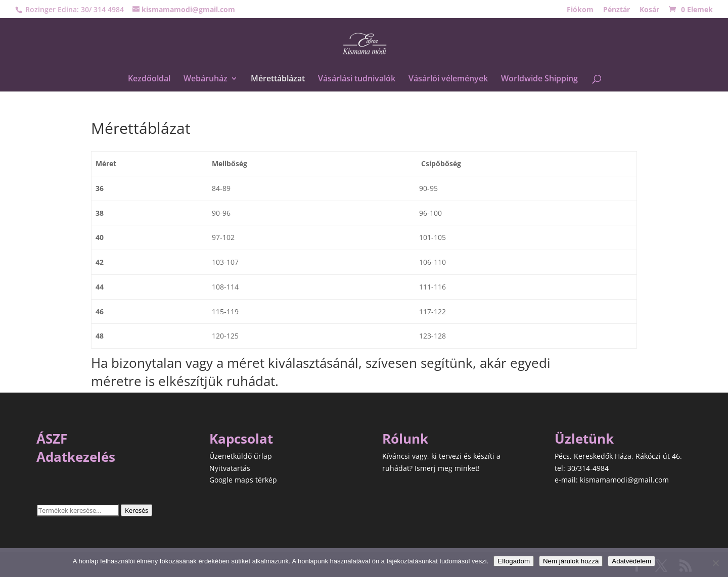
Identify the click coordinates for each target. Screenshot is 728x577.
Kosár (649, 10)
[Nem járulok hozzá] (715, 563)
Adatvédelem (631, 561)
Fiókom (580, 10)
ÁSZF (52, 439)
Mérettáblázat (278, 79)
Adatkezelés (76, 457)
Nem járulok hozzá (571, 561)
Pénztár (617, 10)
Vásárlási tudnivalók (357, 79)
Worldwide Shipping (539, 79)
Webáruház (206, 79)
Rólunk (405, 439)
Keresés (136, 510)
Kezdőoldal (149, 79)
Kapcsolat (241, 439)
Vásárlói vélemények (448, 79)
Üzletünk (584, 439)
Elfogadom (514, 561)
